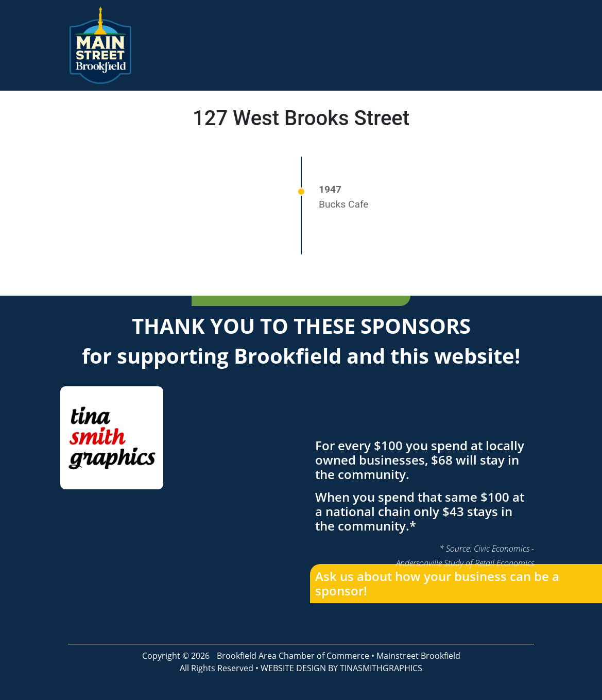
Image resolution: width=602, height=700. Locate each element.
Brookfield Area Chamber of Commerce (293, 656)
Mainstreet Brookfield (418, 656)
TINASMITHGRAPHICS (381, 668)
